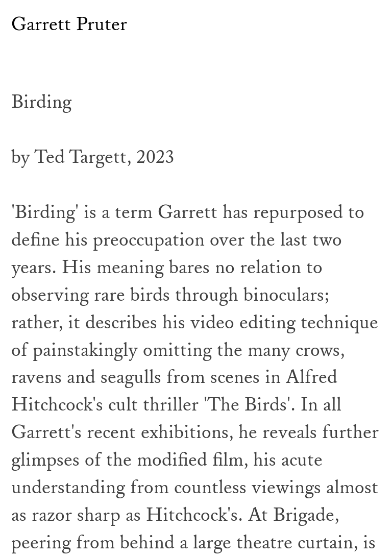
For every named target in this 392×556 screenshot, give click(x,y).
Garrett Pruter (69, 25)
